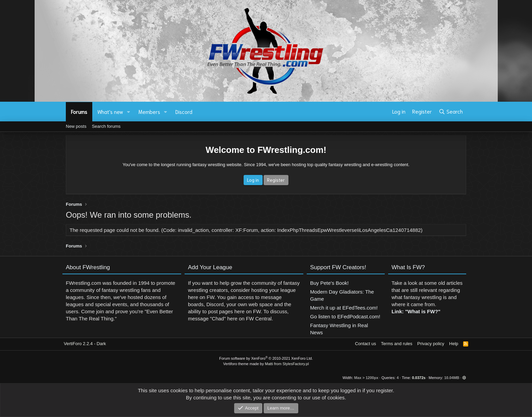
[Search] (451, 112)
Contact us (365, 344)
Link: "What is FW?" (416, 315)
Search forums (106, 126)
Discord (184, 112)
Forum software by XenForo (266, 358)
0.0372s (419, 378)
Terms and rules (397, 344)
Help (454, 344)
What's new (110, 112)
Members (149, 112)
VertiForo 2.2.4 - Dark (85, 344)
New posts (76, 126)
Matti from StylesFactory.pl (287, 364)
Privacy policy (431, 344)
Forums (79, 112)
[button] (129, 112)
